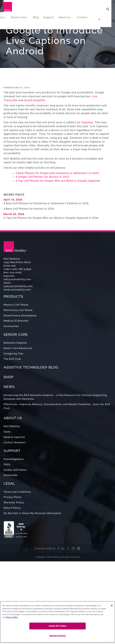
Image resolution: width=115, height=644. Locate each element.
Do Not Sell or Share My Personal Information (32, 513)
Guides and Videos (15, 470)
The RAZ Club (12, 359)
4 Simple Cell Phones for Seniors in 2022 (42, 177)
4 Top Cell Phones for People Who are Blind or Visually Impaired (58, 181)
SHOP (9, 377)
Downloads (11, 475)
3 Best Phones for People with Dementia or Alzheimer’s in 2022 (58, 173)
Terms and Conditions (17, 492)
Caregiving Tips (13, 354)
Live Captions (84, 122)
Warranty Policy (14, 502)
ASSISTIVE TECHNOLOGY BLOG (31, 367)
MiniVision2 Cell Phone (18, 310)
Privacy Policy (13, 497)
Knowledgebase (14, 459)
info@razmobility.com (17, 279)
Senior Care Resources (18, 348)
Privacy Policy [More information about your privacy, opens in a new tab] (12, 617)
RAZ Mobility (12, 426)
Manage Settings (58, 636)
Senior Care (24, 18)
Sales (7, 432)
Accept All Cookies (57, 626)
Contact (83, 18)
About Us (67, 18)
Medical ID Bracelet (16, 321)
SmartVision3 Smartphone (20, 316)
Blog (39, 18)
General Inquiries (14, 437)
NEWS (9, 387)
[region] (57, 622)
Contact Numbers (15, 442)
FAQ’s (7, 464)
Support (51, 18)
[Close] (112, 606)
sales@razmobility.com (18, 286)
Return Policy (12, 508)
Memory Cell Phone (16, 305)
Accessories (11, 326)
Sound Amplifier (35, 100)
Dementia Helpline (15, 343)
